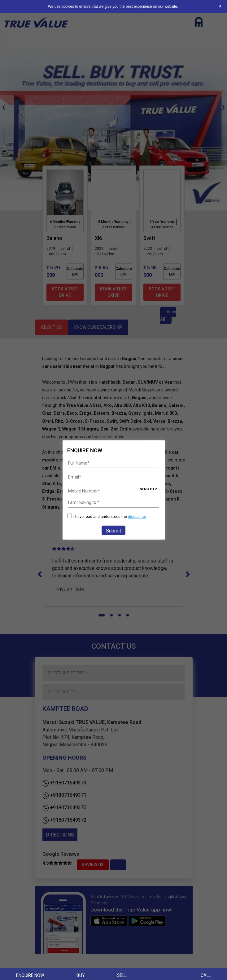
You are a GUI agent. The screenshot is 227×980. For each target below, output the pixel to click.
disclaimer (137, 517)
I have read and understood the (107, 516)
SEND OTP (148, 489)
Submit (113, 531)
